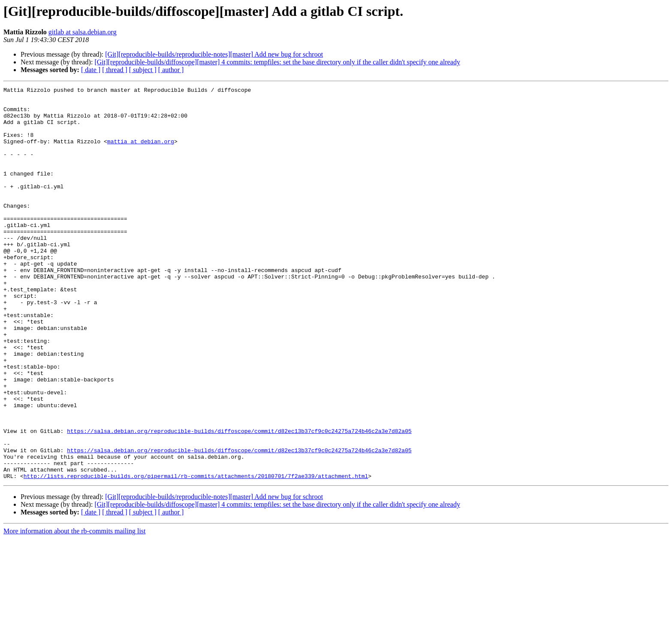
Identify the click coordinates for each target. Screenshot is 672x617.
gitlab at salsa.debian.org (83, 32)
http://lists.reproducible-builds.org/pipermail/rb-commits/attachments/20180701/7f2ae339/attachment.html (196, 554)
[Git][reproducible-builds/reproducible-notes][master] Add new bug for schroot (214, 54)
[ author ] (171, 70)
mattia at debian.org (141, 153)
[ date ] (91, 70)
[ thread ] (115, 70)
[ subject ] (143, 70)
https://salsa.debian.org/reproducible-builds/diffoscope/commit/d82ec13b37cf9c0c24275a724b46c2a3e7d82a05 (239, 500)
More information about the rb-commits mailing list (75, 609)
